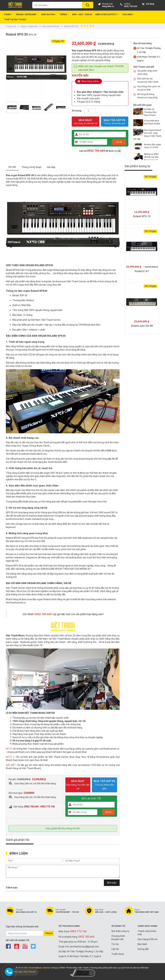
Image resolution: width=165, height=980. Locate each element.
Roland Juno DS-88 (142, 326)
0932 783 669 (131, 6)
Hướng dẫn (143, 949)
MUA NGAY (86, 122)
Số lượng (77, 111)
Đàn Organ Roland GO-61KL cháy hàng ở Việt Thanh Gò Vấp (147, 135)
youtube (17, 946)
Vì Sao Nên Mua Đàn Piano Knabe (152, 122)
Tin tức (115, 944)
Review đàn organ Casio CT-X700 (153, 146)
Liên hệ (115, 949)
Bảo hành (142, 944)
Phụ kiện (128, 14)
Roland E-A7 (142, 271)
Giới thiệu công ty (120, 931)
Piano (8, 14)
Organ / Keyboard (27, 14)
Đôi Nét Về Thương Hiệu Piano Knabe (150, 112)
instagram (25, 946)
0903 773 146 (48, 807)
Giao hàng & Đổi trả (147, 939)
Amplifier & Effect (107, 14)
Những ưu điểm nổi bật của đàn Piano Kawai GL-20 (152, 158)
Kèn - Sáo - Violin (82, 14)
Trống (64, 14)
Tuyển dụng (117, 954)
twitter (33, 946)
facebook (8, 946)
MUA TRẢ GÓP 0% (115, 120)
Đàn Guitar (49, 14)
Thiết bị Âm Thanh (16, 19)
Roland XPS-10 (142, 216)
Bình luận (112, 883)
